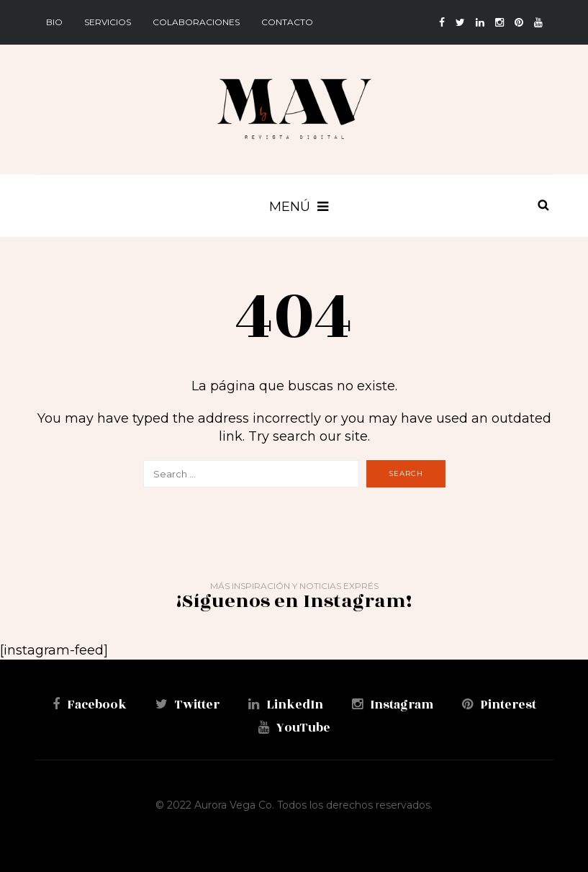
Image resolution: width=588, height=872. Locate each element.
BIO (54, 22)
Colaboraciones (196, 22)
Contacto (287, 22)
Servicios (108, 22)
